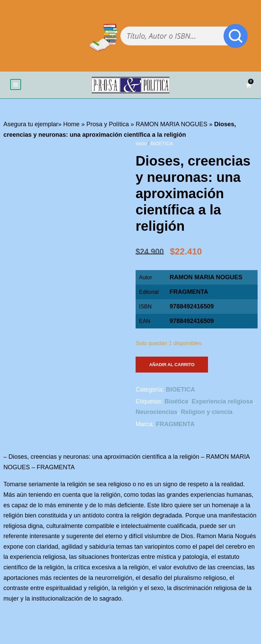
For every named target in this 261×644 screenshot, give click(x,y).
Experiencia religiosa (222, 403)
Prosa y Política (108, 126)
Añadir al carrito (172, 366)
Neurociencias (156, 413)
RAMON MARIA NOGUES (171, 126)
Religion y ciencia (207, 413)
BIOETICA (162, 145)
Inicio (141, 145)
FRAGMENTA (189, 293)
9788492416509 (192, 322)
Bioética (176, 403)
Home (71, 126)
